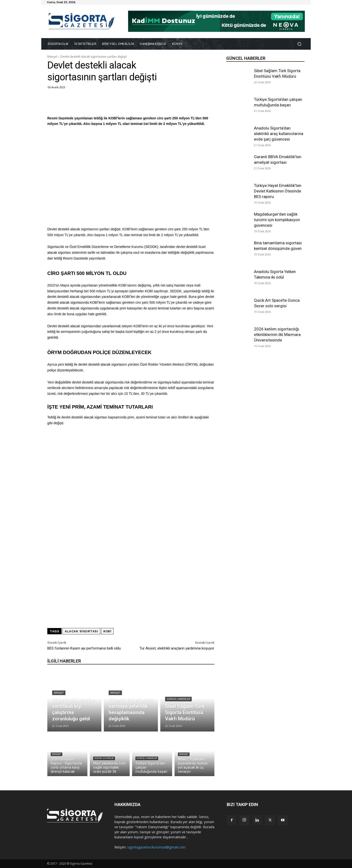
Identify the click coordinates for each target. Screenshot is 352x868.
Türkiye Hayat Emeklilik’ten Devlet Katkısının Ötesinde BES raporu (278, 191)
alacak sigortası (81, 631)
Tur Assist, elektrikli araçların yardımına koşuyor (177, 648)
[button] (299, 44)
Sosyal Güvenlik (104, 758)
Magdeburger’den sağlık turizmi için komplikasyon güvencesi (277, 220)
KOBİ (107, 631)
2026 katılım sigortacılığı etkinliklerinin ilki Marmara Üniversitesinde (277, 335)
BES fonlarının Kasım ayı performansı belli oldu (84, 648)
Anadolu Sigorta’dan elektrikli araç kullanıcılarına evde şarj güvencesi (279, 134)
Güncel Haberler (178, 699)
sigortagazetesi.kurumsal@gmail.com (156, 847)
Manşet (52, 57)
